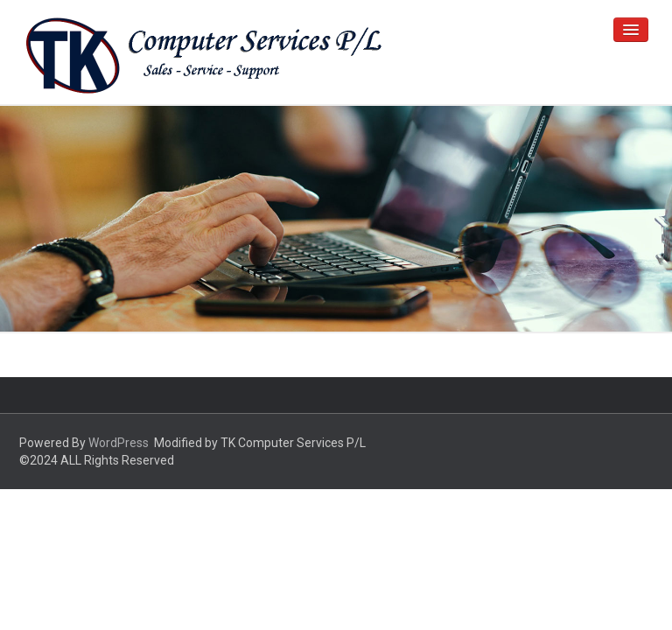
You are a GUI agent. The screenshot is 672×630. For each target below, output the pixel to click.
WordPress (119, 443)
